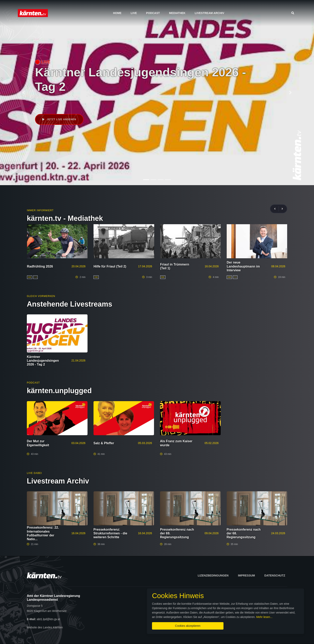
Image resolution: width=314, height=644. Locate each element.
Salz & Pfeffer (104, 443)
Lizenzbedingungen (213, 575)
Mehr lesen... (264, 617)
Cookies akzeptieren (188, 626)
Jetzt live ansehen (59, 119)
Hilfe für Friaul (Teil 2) (110, 266)
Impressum (246, 575)
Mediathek (177, 13)
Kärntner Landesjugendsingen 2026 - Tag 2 (43, 361)
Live (134, 13)
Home (117, 13)
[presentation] (277, 209)
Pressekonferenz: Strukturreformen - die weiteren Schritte (110, 533)
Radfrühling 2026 (40, 266)
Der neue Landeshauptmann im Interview (243, 266)
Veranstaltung (59, 102)
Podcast (153, 13)
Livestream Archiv (209, 13)
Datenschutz (275, 575)
